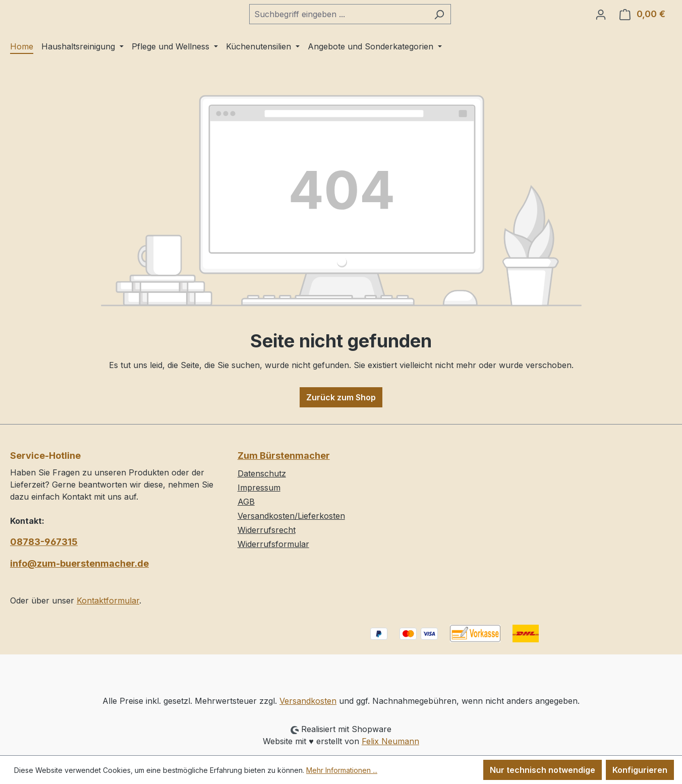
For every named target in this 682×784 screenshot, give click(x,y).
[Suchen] (464, 18)
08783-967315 (44, 542)
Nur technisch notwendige (543, 770)
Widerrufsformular (273, 544)
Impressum (259, 488)
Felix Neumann (390, 741)
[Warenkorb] (642, 18)
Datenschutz (262, 473)
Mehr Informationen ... (342, 770)
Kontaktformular (108, 600)
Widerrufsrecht (267, 530)
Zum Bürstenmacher (284, 456)
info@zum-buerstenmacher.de (79, 563)
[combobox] (364, 18)
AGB (246, 502)
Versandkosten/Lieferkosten (291, 516)
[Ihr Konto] (601, 18)
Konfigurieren (640, 770)
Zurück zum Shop (341, 404)
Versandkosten (308, 701)
